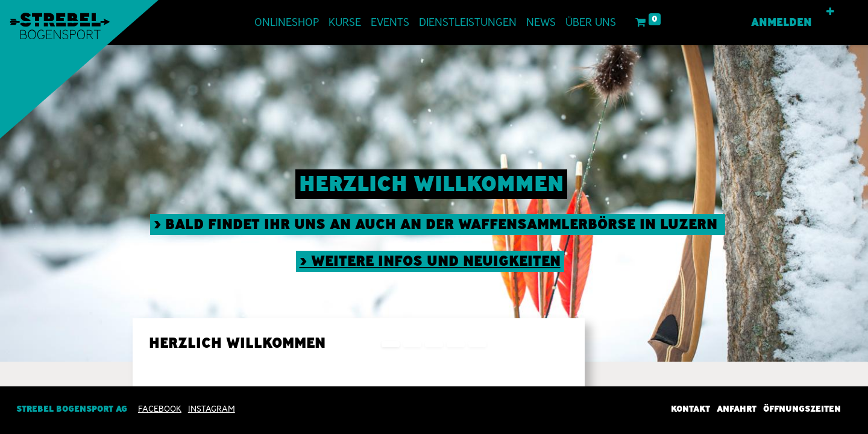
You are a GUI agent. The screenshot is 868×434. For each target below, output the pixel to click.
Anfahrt (737, 409)
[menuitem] (287, 23)
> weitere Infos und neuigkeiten (430, 261)
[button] (830, 12)
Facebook (160, 409)
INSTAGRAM (212, 409)
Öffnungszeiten (802, 409)
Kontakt (690, 409)
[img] (833, 203)
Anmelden (782, 22)
